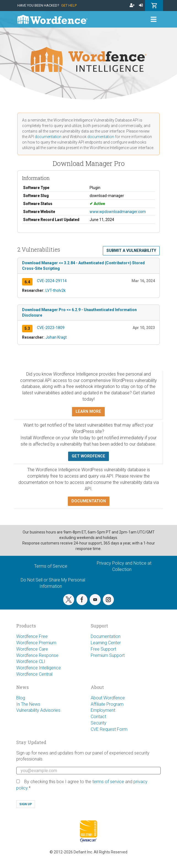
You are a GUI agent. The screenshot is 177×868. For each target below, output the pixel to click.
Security (99, 723)
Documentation (106, 636)
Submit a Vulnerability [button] (131, 251)
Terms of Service (51, 566)
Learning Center (106, 643)
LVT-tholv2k (56, 290)
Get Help (69, 5)
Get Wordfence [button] (88, 456)
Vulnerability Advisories (38, 710)
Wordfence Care (32, 649)
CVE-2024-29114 (52, 281)
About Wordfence (108, 698)
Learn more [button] (88, 412)
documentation (48, 137)
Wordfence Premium (36, 643)
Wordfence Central (34, 674)
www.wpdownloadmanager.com (118, 212)
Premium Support (108, 655)
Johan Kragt (56, 337)
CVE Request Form (109, 729)
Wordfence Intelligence (39, 668)
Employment (103, 710)
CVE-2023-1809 (51, 328)
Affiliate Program (107, 704)
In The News (28, 704)
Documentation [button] (89, 501)
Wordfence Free (32, 636)
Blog (21, 698)
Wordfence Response (37, 655)
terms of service (108, 782)
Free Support (103, 649)
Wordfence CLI (31, 661)
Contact (98, 717)
